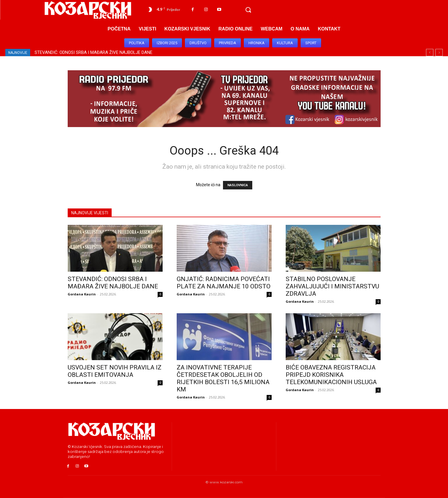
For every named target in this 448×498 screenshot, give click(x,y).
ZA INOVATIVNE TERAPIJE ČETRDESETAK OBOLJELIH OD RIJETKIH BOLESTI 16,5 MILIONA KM (223, 378)
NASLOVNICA (238, 185)
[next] (439, 53)
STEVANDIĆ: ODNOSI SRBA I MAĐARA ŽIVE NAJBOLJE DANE (93, 52)
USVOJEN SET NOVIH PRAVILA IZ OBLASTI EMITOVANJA (115, 371)
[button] (248, 10)
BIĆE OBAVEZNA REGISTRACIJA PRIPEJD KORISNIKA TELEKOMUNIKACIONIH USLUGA (331, 375)
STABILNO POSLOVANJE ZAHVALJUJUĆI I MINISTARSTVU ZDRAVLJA (332, 286)
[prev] (430, 53)
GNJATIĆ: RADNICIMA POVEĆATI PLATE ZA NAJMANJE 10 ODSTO (224, 283)
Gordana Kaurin (82, 294)
